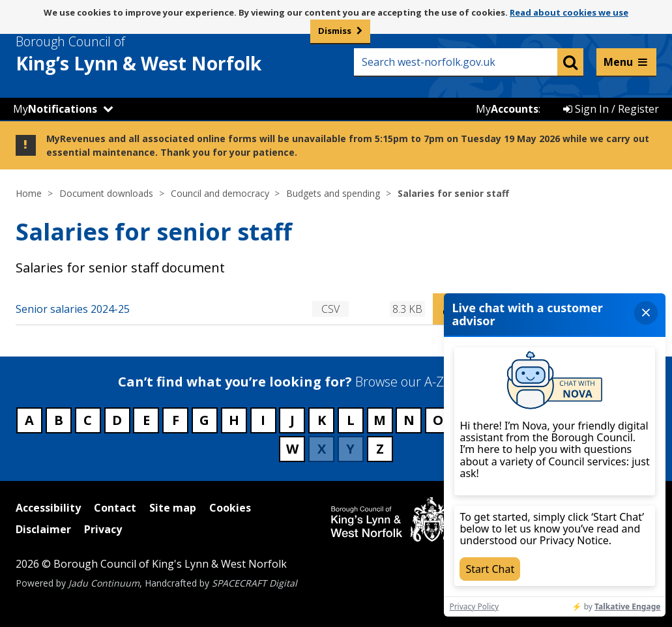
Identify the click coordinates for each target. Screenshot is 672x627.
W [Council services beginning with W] (292, 449)
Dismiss (335, 31)
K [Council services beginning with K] (322, 420)
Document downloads (106, 193)
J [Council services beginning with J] (292, 420)
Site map (173, 508)
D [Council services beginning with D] (117, 420)
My (55, 109)
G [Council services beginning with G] (204, 420)
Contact (115, 508)
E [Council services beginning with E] (146, 420)
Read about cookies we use (569, 12)
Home (29, 193)
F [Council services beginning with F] (176, 420)
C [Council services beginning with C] (88, 420)
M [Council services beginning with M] (380, 420)
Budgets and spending (333, 193)
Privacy (103, 529)
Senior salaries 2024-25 (73, 309)
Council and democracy (220, 193)
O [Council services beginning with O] (438, 420)
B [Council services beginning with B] (59, 420)
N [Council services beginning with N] (409, 420)
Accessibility (48, 508)
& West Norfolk (162, 54)
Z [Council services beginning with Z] (380, 449)
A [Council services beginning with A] (29, 420)
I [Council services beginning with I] (263, 420)
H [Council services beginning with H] (234, 420)
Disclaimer (43, 529)
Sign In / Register (611, 109)
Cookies (230, 508)
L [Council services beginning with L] (351, 420)
